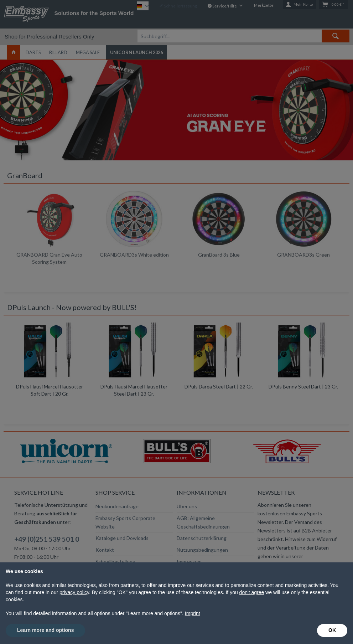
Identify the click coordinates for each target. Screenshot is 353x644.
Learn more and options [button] (45, 630)
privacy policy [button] (74, 592)
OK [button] (332, 630)
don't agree (252, 592)
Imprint (193, 613)
